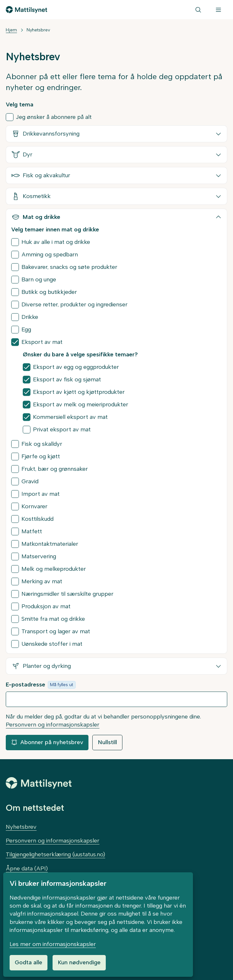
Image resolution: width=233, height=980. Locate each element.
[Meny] (218, 10)
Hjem (11, 30)
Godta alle (29, 962)
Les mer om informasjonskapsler (53, 944)
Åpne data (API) (27, 868)
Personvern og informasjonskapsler (53, 725)
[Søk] (198, 10)
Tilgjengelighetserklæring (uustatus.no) (55, 854)
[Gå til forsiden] (26, 10)
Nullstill (107, 742)
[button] (116, 134)
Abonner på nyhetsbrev (47, 742)
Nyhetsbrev (38, 30)
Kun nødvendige (79, 962)
